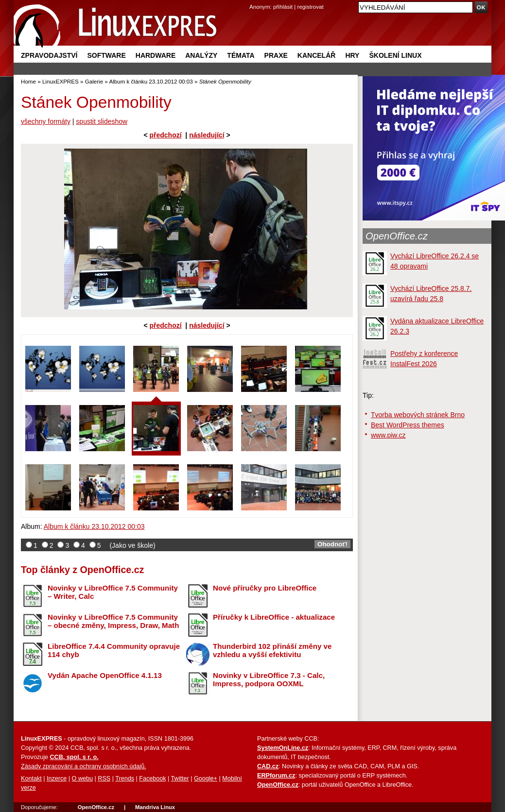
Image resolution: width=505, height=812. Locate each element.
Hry (352, 55)
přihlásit (283, 7)
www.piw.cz (388, 435)
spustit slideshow (102, 121)
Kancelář (317, 55)
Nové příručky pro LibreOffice (265, 588)
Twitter (180, 778)
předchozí (165, 135)
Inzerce (57, 778)
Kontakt (31, 778)
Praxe (276, 55)
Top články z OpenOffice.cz (82, 570)
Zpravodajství (49, 55)
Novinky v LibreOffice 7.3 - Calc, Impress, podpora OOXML (269, 679)
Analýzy (201, 55)
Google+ (206, 778)
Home (28, 81)
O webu (82, 778)
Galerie (94, 81)
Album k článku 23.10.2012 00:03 (151, 81)
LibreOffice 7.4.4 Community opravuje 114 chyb (114, 650)
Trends (125, 778)
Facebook (152, 778)
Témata (241, 55)
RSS (104, 778)
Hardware (156, 55)
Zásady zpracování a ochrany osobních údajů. (84, 766)
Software (106, 55)
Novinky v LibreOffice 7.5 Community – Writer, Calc (113, 592)
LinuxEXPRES (61, 81)
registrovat (311, 7)
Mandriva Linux (155, 807)
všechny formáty (46, 121)
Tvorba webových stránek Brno (418, 415)
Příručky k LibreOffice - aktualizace (274, 617)
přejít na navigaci (252, 0)
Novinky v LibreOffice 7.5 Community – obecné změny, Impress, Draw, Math (113, 621)
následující (207, 135)
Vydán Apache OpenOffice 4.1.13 (105, 675)
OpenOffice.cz (397, 236)
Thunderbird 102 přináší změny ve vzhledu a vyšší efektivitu (272, 650)
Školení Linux (395, 55)
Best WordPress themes (408, 425)
